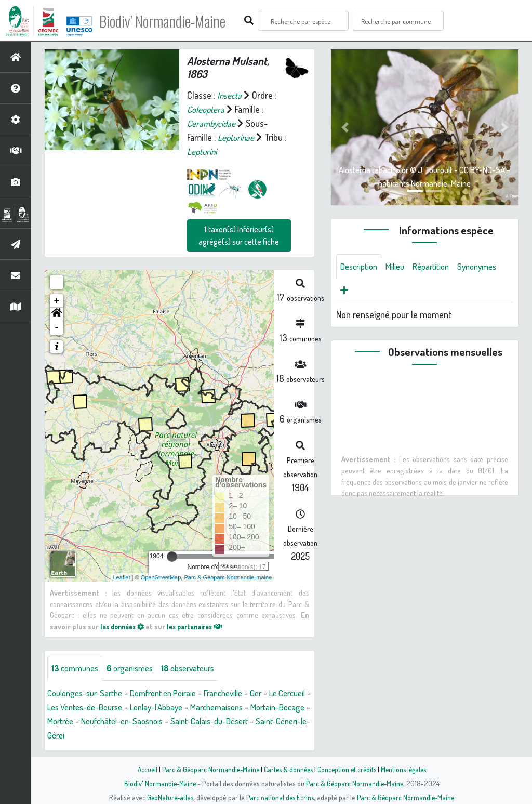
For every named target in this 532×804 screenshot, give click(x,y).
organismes (136, 668)
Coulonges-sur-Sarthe (89, 693)
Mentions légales (407, 769)
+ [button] (57, 301)
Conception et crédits (348, 769)
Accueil (142, 769)
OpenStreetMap (161, 577)
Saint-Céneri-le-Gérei (119, 735)
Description (361, 267)
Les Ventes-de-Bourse (127, 707)
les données (125, 626)
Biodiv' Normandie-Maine (171, 21)
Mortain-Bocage (77, 721)
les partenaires (203, 626)
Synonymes (362, 292)
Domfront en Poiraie (175, 693)
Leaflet (122, 577)
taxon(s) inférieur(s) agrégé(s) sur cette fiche (239, 235)
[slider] (172, 557)
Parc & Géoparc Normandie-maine (228, 577)
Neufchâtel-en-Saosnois (196, 721)
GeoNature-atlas (168, 797)
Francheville (242, 693)
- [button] (57, 328)
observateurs (199, 668)
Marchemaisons (272, 707)
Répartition (440, 267)
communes (77, 668)
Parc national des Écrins (280, 797)
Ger (277, 693)
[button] (57, 314)
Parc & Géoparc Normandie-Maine (207, 769)
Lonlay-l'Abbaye (206, 707)
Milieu (401, 267)
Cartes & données (287, 769)
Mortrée (129, 721)
